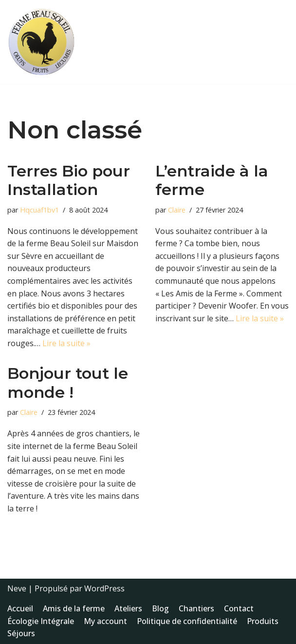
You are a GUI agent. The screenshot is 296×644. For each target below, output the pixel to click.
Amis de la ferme (74, 608)
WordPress (104, 588)
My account (105, 621)
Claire (177, 210)
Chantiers (196, 608)
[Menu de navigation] (277, 42)
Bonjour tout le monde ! (68, 382)
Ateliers (128, 608)
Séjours (21, 633)
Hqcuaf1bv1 (39, 210)
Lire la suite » (66, 343)
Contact (239, 608)
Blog (160, 608)
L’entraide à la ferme (212, 180)
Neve (17, 588)
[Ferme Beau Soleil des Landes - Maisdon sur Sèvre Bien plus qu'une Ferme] (41, 42)
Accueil (20, 608)
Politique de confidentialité (187, 621)
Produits (263, 621)
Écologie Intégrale (41, 621)
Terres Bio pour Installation (69, 180)
